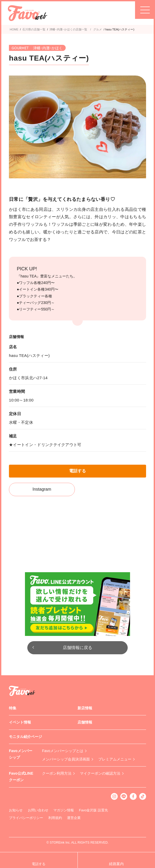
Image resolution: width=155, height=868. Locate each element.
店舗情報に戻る (77, 648)
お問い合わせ (38, 810)
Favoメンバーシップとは (63, 751)
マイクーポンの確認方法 (100, 773)
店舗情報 (85, 722)
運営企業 (74, 818)
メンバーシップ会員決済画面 (66, 759)
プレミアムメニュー (115, 759)
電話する (77, 471)
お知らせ (16, 810)
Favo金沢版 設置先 (94, 810)
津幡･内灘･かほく (61, 29)
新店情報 (85, 708)
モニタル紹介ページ (25, 737)
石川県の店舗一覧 (34, 29)
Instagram (42, 489)
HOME (14, 29)
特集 (13, 708)
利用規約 (55, 818)
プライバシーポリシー (26, 818)
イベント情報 (20, 722)
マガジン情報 (64, 810)
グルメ (98, 29)
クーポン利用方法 (57, 773)
